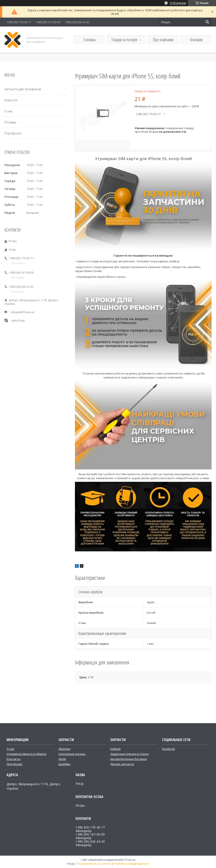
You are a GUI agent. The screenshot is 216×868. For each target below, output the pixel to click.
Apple (62, 759)
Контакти (196, 40)
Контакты (14, 759)
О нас (9, 111)
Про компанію (163, 40)
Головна (89, 40)
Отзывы (10, 122)
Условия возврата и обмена (26, 754)
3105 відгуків (178, 3)
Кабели (115, 749)
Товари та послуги (124, 40)
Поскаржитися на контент (94, 864)
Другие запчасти (122, 764)
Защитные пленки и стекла (129, 754)
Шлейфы (64, 764)
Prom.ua (130, 860)
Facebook (169, 749)
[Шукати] (207, 22)
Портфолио (13, 133)
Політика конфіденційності (131, 864)
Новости (11, 100)
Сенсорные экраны (72, 754)
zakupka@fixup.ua (22, 312)
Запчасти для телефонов (23, 89)
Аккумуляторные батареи (128, 759)
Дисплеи (64, 749)
